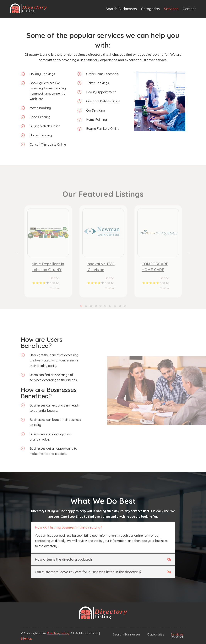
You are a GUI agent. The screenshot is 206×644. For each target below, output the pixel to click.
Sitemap (26, 638)
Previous (18, 267)
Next (188, 267)
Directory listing (58, 633)
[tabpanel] (48, 265)
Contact (189, 9)
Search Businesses (121, 9)
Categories (150, 9)
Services (171, 9)
